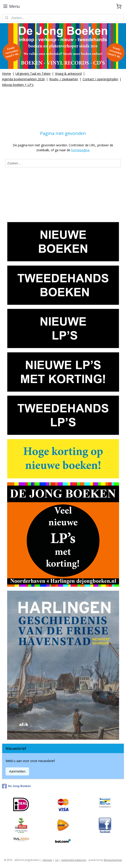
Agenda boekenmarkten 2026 (23, 79)
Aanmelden (17, 771)
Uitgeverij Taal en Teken (33, 74)
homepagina (80, 150)
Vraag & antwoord (68, 74)
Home (6, 74)
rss (57, 860)
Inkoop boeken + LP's (18, 85)
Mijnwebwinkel (113, 860)
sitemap (47, 860)
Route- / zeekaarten (64, 79)
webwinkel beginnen (74, 860)
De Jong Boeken (16, 786)
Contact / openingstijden (100, 79)
